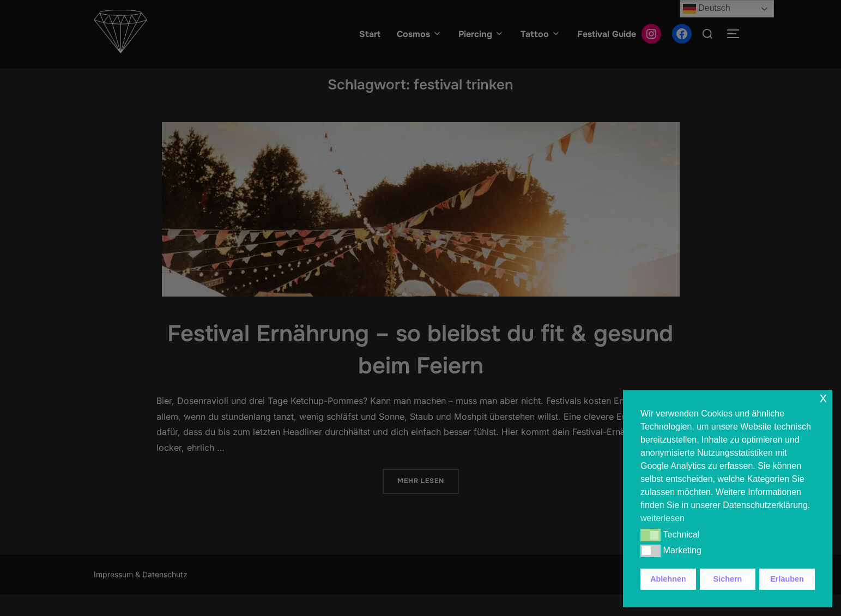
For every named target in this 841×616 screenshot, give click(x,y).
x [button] (823, 398)
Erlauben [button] (787, 579)
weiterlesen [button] (662, 518)
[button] (651, 535)
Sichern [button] (728, 579)
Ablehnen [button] (668, 579)
